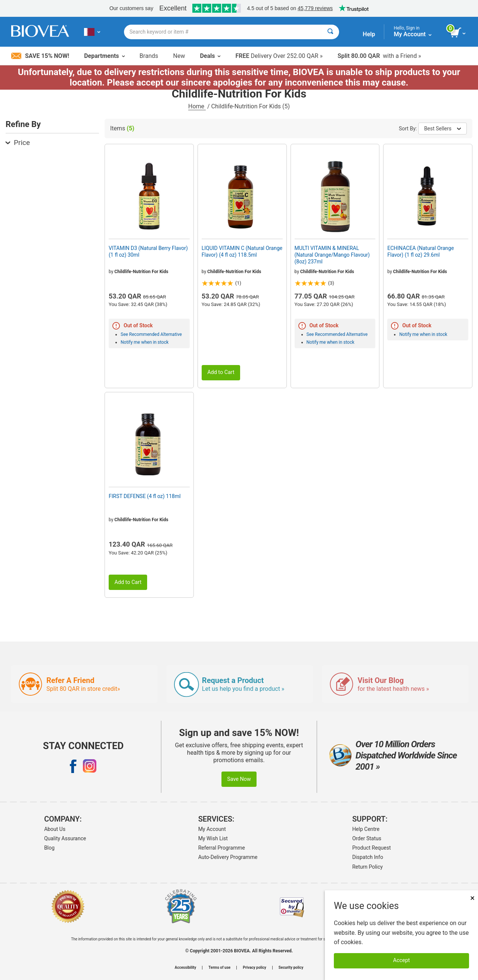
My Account (212, 829)
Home (197, 106)
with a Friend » (379, 56)
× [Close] (472, 898)
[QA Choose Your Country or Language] (92, 32)
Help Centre (366, 829)
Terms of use (219, 968)
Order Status (367, 838)
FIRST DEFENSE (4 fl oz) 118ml (145, 496)
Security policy (291, 968)
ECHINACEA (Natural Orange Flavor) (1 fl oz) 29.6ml (420, 251)
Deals (210, 56)
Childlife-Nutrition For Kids (141, 272)
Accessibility (185, 968)
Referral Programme (222, 848)
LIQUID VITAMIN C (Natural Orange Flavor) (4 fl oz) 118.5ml (242, 251)
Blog (49, 848)
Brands (149, 56)
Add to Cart (221, 372)
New (179, 56)
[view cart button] (458, 33)
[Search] (330, 32)
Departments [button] (104, 56)
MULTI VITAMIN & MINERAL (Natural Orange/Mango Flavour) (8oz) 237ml (332, 255)
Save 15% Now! (40, 56)
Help (369, 34)
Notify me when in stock (145, 342)
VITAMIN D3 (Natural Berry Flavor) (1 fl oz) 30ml (148, 251)
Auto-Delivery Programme (228, 857)
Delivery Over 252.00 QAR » (279, 56)
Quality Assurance (65, 838)
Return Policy (367, 867)
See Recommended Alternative (151, 334)
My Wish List (213, 838)
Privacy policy (254, 968)
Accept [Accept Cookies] (402, 960)
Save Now (239, 779)
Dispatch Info (368, 857)
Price (18, 143)
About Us (55, 829)
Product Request (371, 848)
